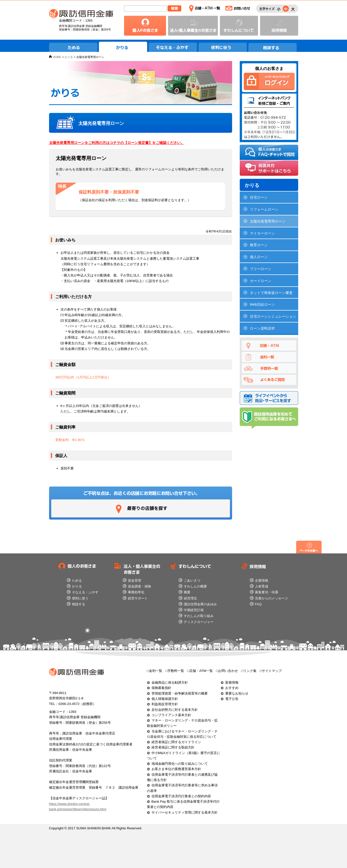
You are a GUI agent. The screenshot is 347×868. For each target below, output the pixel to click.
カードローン (261, 281)
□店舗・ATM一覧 (200, 671)
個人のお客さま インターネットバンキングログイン (269, 81)
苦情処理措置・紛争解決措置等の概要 (180, 693)
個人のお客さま (145, 26)
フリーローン (261, 269)
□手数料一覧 (175, 671)
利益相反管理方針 (165, 704)
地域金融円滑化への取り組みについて (180, 764)
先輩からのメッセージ (271, 598)
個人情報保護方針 (165, 699)
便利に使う (223, 47)
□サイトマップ (271, 671)
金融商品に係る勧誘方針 (170, 682)
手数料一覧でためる (269, 369)
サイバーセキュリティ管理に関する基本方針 (185, 812)
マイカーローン (262, 233)
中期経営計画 (194, 610)
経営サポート (138, 598)
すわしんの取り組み (199, 616)
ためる (74, 47)
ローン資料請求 (262, 328)
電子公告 (232, 699)
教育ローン (259, 245)
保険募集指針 (161, 688)
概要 (187, 592)
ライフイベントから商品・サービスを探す (269, 398)
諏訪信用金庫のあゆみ (200, 604)
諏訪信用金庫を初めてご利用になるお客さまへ (269, 418)
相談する (273, 47)
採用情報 (279, 26)
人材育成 (262, 586)
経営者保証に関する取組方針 (173, 747)
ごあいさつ (192, 580)
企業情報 (262, 580)
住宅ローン (259, 197)
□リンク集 (249, 671)
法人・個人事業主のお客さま (193, 26)
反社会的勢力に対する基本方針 (175, 710)
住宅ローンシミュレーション (273, 316)
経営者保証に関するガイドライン (176, 742)
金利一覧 (269, 357)
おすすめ (232, 688)
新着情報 (232, 682)
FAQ (258, 604)
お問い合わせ (238, 9)
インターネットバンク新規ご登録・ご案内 (269, 117)
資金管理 (134, 580)
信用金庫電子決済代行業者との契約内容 (181, 796)
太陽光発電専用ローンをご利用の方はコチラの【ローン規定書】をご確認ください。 (117, 143)
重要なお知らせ (237, 693)
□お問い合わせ (227, 671)
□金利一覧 (155, 671)
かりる (123, 47)
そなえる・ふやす (173, 47)
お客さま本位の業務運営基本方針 (176, 769)
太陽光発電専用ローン (268, 221)
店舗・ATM (269, 346)
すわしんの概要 (195, 586)
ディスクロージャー (199, 622)
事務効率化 (136, 592)
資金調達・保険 (139, 586)
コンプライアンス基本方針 (171, 715)
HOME (57, 57)
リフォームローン (264, 209)
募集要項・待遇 (267, 592)
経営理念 (190, 598)
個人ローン (259, 257)
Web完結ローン (262, 304)
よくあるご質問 (269, 380)
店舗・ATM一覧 (205, 9)
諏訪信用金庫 (81, 14)
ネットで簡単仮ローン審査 (271, 293)
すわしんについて (239, 26)
